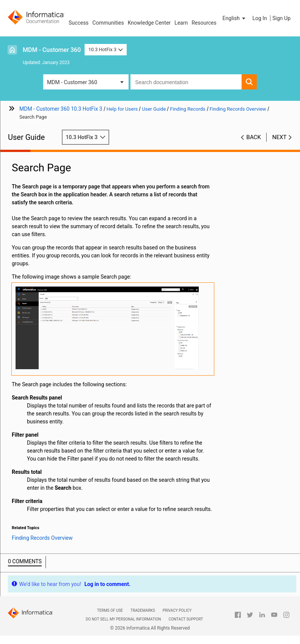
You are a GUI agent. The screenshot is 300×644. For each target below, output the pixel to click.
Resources (204, 23)
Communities (108, 23)
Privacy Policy (177, 610)
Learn (181, 23)
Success (79, 23)
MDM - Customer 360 (52, 50)
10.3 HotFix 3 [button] (106, 49)
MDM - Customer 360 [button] (72, 82)
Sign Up (281, 18)
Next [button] (280, 137)
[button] (235, 18)
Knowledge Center (149, 23)
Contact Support (186, 619)
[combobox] (186, 82)
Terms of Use (110, 610)
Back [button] (254, 137)
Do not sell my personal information (123, 619)
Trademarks (143, 610)
